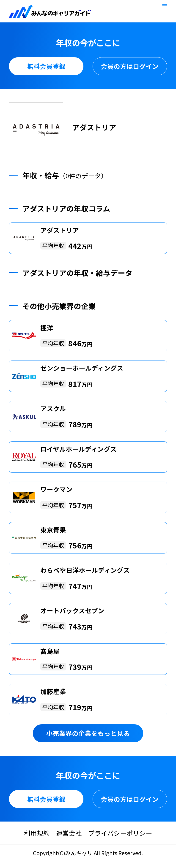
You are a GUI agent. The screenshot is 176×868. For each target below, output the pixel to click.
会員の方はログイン (130, 66)
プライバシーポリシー (120, 833)
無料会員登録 (46, 66)
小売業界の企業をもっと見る (88, 733)
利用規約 (37, 833)
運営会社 (69, 833)
